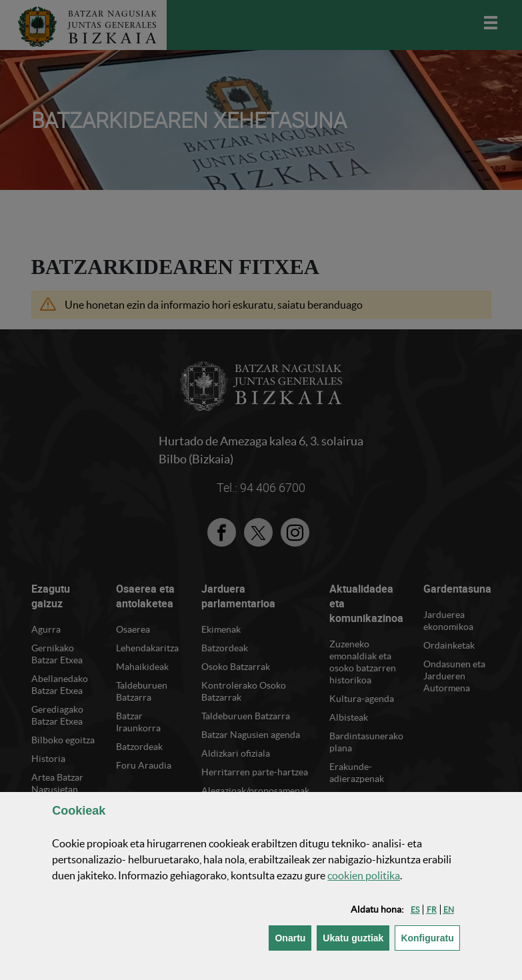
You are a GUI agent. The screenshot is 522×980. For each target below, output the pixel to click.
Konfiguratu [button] (430, 937)
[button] (415, 910)
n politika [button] (364, 875)
